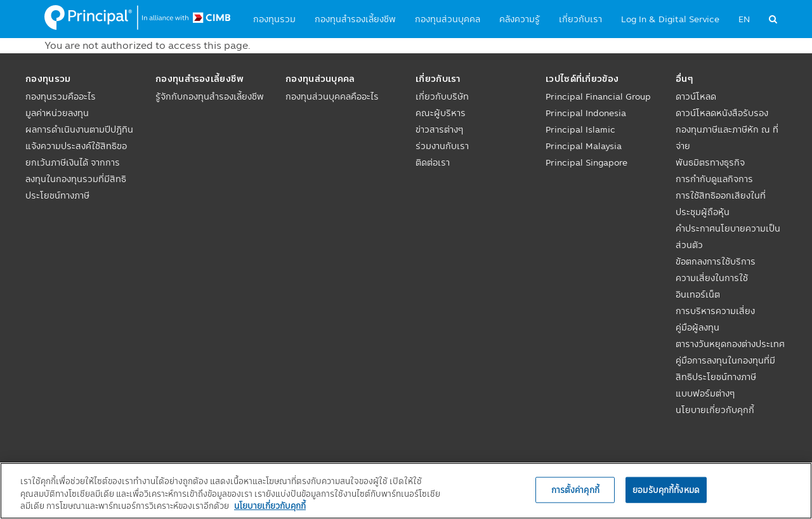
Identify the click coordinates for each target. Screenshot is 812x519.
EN (744, 19)
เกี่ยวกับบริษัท (442, 96)
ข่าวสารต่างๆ (439, 129)
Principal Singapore (586, 162)
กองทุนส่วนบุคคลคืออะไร (332, 96)
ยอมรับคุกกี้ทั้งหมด (666, 489)
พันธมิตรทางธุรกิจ (710, 162)
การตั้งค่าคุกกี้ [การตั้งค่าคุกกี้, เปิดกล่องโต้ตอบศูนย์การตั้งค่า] (575, 489)
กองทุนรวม (274, 19)
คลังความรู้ (520, 19)
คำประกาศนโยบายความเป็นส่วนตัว (728, 237)
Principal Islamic (580, 129)
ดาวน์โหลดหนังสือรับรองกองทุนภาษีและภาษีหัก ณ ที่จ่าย (727, 129)
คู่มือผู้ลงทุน (697, 327)
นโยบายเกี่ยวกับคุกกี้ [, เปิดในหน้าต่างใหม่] (270, 506)
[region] (406, 491)
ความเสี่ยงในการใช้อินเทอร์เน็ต (712, 286)
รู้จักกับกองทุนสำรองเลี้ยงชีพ (210, 96)
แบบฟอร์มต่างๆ (705, 393)
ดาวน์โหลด (696, 96)
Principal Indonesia (586, 113)
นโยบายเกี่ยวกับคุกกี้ (715, 410)
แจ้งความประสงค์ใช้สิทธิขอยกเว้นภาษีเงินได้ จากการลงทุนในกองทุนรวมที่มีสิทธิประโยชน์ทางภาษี (76, 171)
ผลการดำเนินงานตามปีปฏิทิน (79, 129)
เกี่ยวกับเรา (580, 19)
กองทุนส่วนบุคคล (448, 19)
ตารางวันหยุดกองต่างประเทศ (730, 344)
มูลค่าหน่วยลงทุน (57, 113)
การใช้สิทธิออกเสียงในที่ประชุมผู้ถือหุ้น (721, 204)
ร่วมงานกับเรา (442, 146)
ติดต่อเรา (433, 162)
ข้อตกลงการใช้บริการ (716, 261)
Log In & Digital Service (670, 19)
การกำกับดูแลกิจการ (714, 179)
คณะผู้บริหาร (441, 113)
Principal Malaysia (584, 146)
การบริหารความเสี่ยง (715, 311)
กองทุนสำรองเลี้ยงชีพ (355, 19)
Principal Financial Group (598, 96)
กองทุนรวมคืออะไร (61, 96)
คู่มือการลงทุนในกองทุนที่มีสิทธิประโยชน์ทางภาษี (725, 369)
